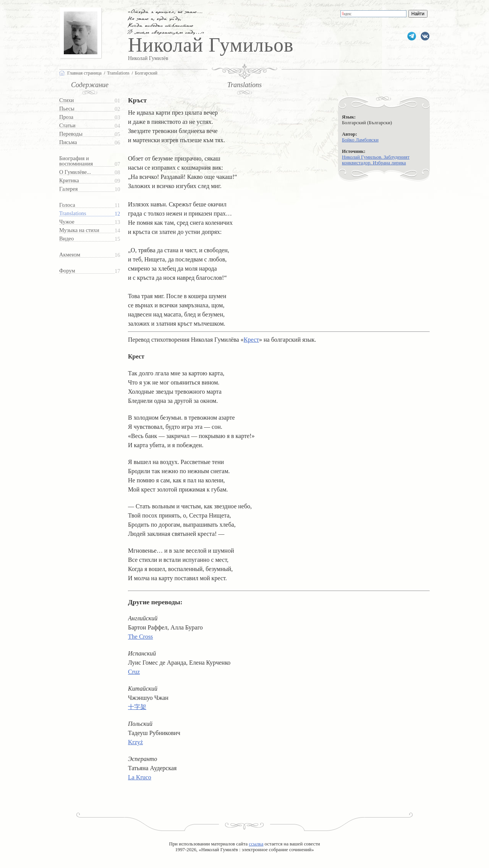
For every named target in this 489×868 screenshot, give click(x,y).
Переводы (71, 134)
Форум (67, 271)
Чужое (67, 222)
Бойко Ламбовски (360, 140)
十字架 (137, 707)
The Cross (140, 637)
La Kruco (140, 777)
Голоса (67, 205)
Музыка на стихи (79, 230)
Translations (73, 213)
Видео (66, 239)
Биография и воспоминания (76, 161)
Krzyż (135, 742)
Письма (68, 142)
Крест (251, 340)
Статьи (67, 126)
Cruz (134, 672)
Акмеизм (70, 255)
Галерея (68, 189)
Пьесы (67, 109)
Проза (66, 117)
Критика (69, 181)
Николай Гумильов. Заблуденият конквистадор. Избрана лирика (376, 160)
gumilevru (425, 36)
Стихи (66, 100)
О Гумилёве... (75, 172)
